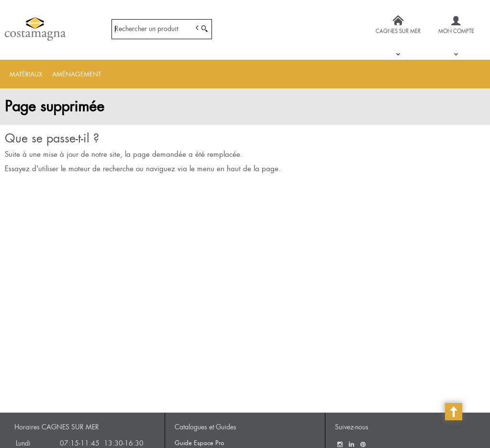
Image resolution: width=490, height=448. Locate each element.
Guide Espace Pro (199, 443)
